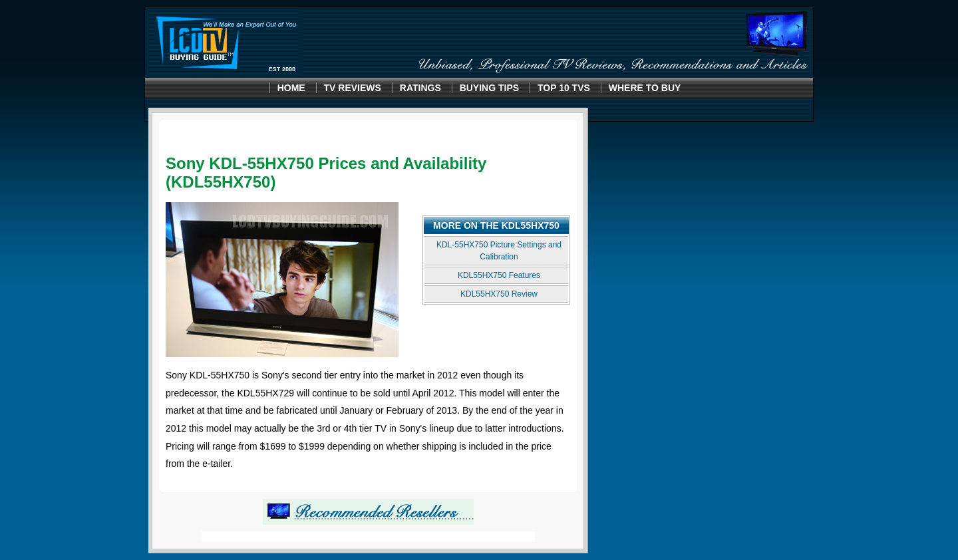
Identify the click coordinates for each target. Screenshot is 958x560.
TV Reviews (353, 88)
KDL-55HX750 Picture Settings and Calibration (499, 251)
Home (291, 88)
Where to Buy (645, 88)
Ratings (420, 88)
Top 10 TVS (564, 88)
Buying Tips (489, 88)
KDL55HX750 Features (499, 275)
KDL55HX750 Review (499, 294)
